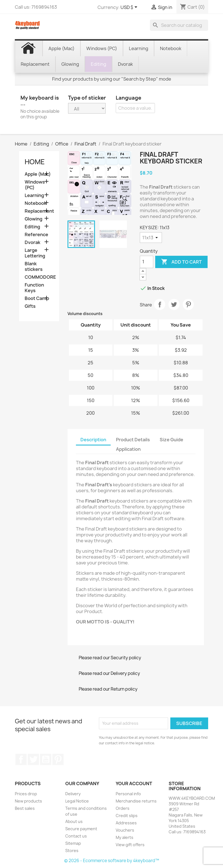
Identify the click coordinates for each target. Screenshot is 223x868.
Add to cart (181, 262)
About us (74, 821)
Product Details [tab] (133, 440)
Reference (36, 235)
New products (28, 801)
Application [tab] (128, 449)
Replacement (39, 211)
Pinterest (188, 304)
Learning (34, 195)
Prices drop (26, 794)
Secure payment (81, 829)
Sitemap (73, 843)
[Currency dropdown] (130, 8)
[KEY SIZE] (151, 238)
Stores (72, 851)
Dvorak (32, 242)
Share (160, 304)
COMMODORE (39, 277)
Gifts (30, 306)
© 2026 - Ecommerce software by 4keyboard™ (112, 861)
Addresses (126, 823)
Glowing (33, 219)
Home (35, 162)
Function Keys (34, 288)
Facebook (21, 759)
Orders (123, 808)
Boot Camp (37, 298)
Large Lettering (35, 253)
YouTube (46, 759)
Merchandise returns (136, 801)
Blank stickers (34, 267)
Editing (32, 227)
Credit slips (127, 816)
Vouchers (125, 830)
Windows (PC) (35, 185)
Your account (134, 783)
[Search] (179, 25)
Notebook (36, 203)
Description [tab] (93, 440)
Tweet (174, 304)
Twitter (33, 759)
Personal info (128, 794)
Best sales (25, 808)
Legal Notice (77, 801)
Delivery (73, 794)
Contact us (76, 836)
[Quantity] (147, 262)
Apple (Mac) (38, 174)
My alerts (125, 837)
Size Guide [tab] (171, 440)
